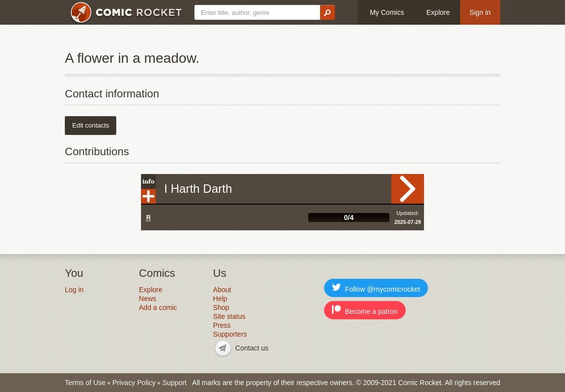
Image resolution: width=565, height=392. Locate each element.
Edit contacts (91, 125)
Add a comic (158, 307)
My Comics (387, 12)
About (222, 290)
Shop (221, 307)
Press (222, 325)
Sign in (480, 12)
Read (408, 189)
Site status (229, 316)
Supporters (230, 334)
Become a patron (365, 310)
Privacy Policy (134, 383)
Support (174, 383)
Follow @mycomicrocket (376, 288)
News (148, 299)
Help (220, 299)
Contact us (252, 348)
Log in (74, 290)
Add (148, 196)
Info (148, 181)
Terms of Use (85, 383)
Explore (438, 12)
